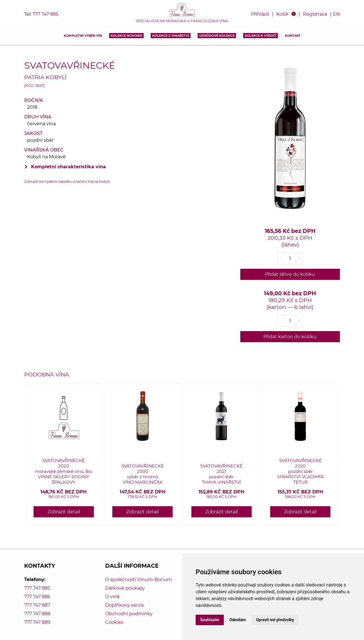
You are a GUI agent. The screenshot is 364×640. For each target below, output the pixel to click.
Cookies (114, 622)
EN (336, 14)
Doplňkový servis (125, 605)
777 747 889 (37, 622)
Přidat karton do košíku (290, 337)
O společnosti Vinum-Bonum (138, 580)
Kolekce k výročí (260, 36)
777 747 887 (37, 605)
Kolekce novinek (126, 36)
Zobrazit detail (64, 512)
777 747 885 (45, 14)
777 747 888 (37, 614)
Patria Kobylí (45, 77)
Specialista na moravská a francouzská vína (182, 21)
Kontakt (293, 36)
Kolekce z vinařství (171, 36)
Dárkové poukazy (125, 588)
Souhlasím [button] (210, 620)
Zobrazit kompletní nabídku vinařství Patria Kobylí (67, 181)
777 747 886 (37, 597)
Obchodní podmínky (129, 614)
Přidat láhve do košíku (290, 274)
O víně (112, 597)
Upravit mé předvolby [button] (275, 620)
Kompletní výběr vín (83, 36)
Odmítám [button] (238, 620)
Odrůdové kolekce (217, 36)
